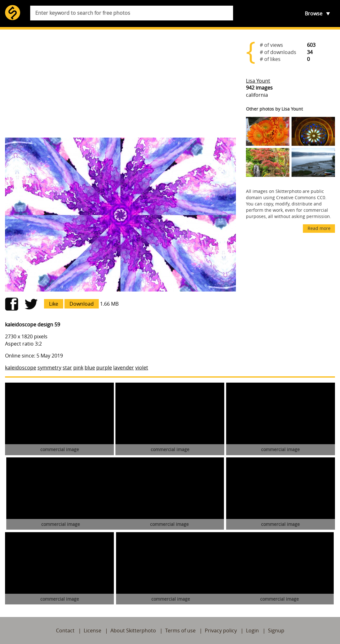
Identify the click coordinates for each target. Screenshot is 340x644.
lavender (124, 368)
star (67, 368)
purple (104, 368)
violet (142, 368)
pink (78, 368)
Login (252, 630)
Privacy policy (221, 630)
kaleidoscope (21, 368)
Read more (319, 228)
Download (82, 304)
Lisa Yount (258, 81)
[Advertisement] (120, 84)
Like (54, 304)
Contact (65, 630)
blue (90, 368)
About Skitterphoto (133, 630)
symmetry (49, 368)
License (92, 630)
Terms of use (180, 630)
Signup (276, 630)
